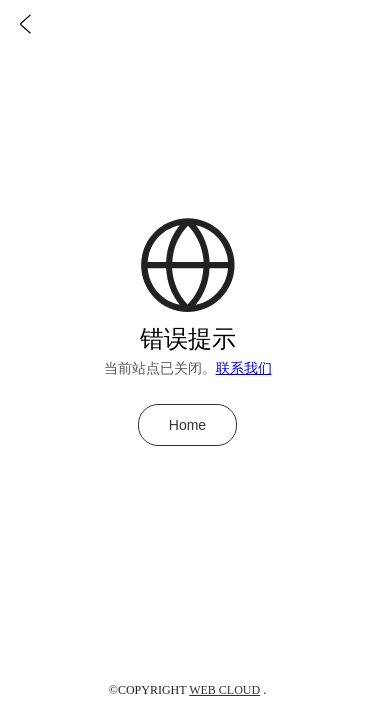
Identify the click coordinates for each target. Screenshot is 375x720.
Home (187, 425)
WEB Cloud (224, 690)
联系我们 (244, 368)
